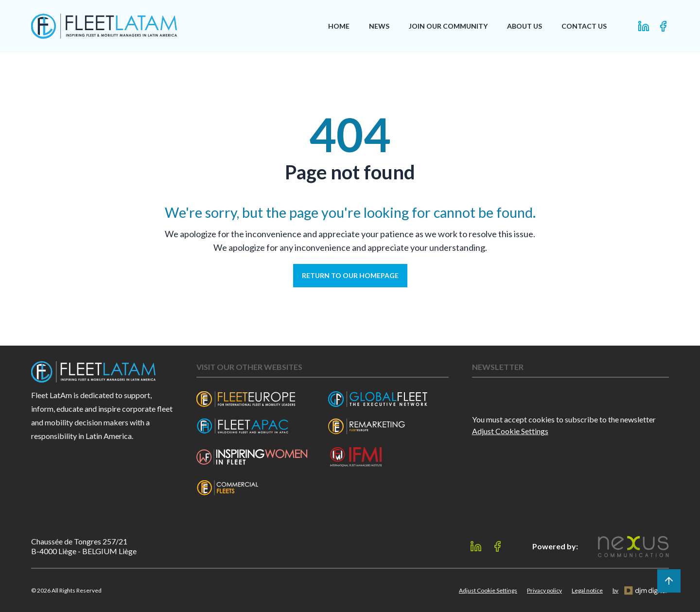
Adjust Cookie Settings (510, 431)
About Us (525, 26)
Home (339, 26)
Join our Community (448, 26)
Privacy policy (544, 590)
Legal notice (587, 590)
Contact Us (584, 26)
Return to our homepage (350, 275)
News (379, 26)
